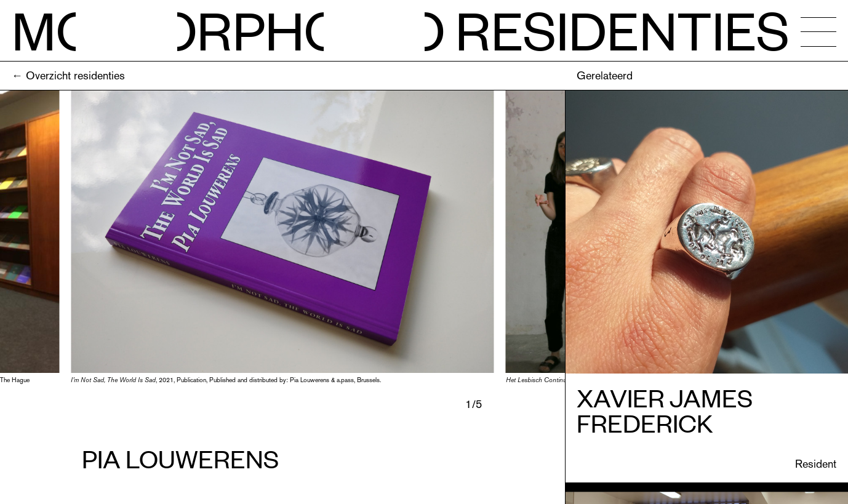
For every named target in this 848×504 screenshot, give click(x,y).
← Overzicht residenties (68, 75)
